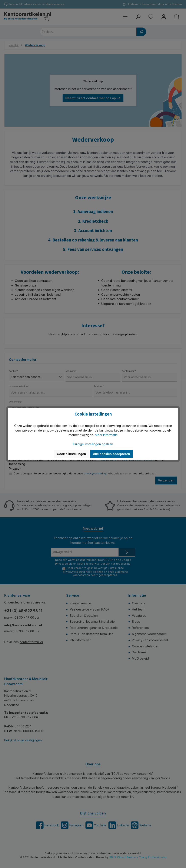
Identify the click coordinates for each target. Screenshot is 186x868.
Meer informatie (106, 435)
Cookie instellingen (71, 454)
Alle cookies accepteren (112, 454)
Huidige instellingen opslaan (93, 444)
